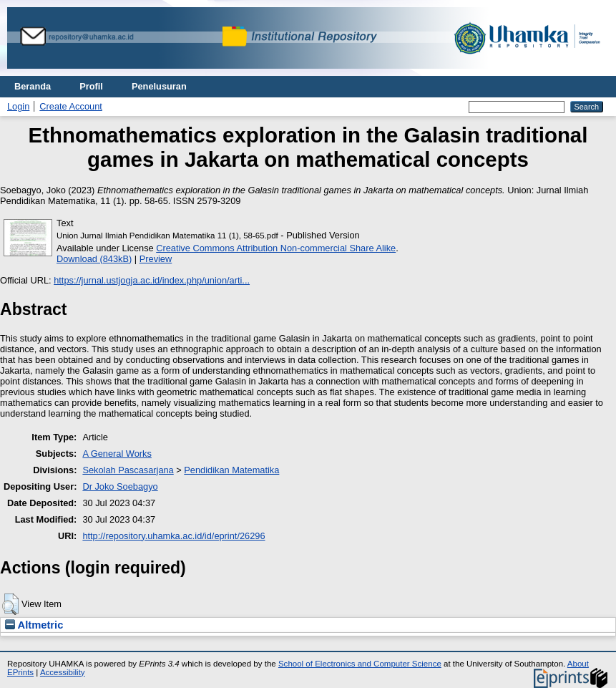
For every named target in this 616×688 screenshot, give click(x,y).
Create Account (71, 106)
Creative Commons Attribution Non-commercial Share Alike (276, 248)
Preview (156, 259)
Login (18, 106)
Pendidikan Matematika (231, 470)
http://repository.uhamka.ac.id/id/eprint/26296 (173, 536)
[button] (10, 604)
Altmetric (34, 625)
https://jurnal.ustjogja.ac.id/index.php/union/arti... (152, 280)
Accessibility (63, 672)
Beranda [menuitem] (33, 86)
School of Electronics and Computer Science (360, 664)
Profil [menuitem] (91, 86)
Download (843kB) (94, 259)
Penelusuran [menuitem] (159, 86)
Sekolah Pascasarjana (128, 470)
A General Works (117, 454)
